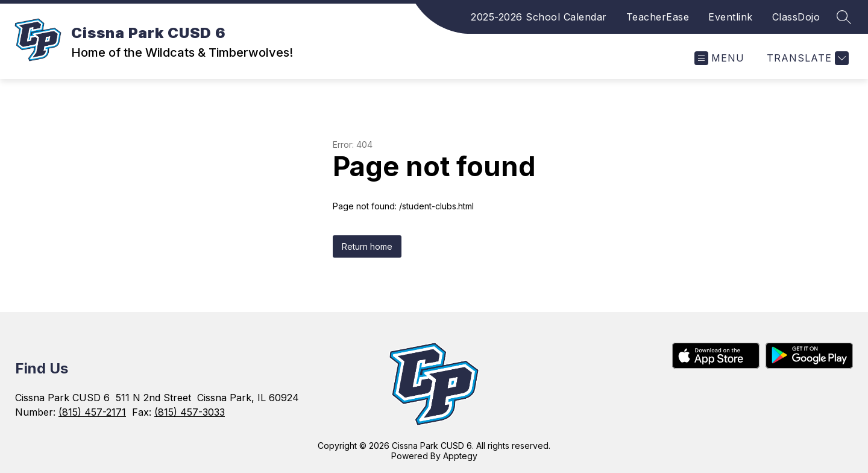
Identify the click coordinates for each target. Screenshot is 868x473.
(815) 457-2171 (92, 412)
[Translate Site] (806, 58)
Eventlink (731, 17)
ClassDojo (796, 17)
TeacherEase (658, 17)
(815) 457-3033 (190, 412)
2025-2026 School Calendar (539, 17)
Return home (367, 246)
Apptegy (460, 456)
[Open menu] (719, 58)
